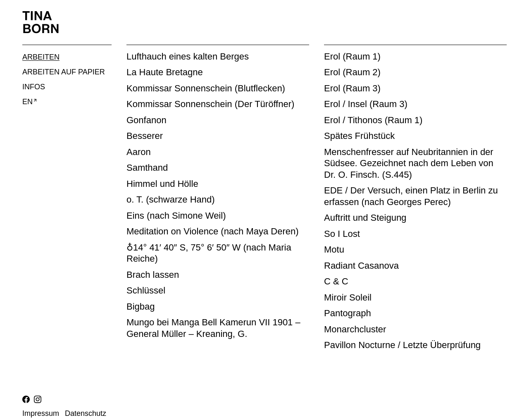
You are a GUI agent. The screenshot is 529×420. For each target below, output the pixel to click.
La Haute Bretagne (165, 72)
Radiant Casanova (361, 266)
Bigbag (141, 307)
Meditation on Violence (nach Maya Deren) (213, 231)
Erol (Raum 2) (352, 72)
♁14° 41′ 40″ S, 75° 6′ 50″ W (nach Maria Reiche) (209, 253)
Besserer (145, 136)
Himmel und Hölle (162, 184)
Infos (34, 87)
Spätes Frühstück (359, 136)
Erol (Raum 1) (352, 56)
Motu (334, 249)
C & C (336, 281)
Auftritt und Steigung (365, 218)
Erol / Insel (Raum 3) (366, 104)
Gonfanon (147, 120)
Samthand (147, 168)
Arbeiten (41, 57)
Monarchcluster (355, 329)
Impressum (41, 413)
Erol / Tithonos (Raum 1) (373, 120)
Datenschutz (86, 413)
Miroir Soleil (348, 297)
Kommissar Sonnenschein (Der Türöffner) (210, 104)
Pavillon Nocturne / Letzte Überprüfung (402, 345)
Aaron (139, 152)
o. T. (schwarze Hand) (171, 199)
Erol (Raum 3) (352, 88)
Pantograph (348, 313)
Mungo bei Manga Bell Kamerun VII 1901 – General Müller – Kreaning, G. (213, 328)
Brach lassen (153, 275)
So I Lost (342, 234)
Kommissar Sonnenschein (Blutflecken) (206, 88)
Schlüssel (146, 290)
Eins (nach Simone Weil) (176, 216)
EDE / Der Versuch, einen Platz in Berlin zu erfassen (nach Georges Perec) (411, 196)
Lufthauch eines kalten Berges (188, 56)
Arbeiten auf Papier (64, 72)
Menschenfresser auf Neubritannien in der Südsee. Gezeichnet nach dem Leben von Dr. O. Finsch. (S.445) (409, 163)
